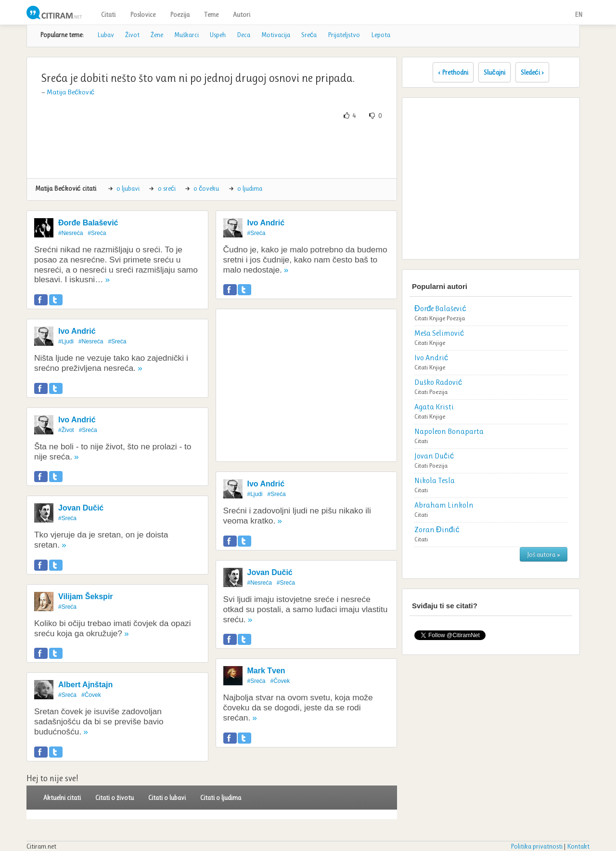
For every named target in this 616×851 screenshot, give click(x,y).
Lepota (381, 35)
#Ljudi (66, 341)
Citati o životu (115, 798)
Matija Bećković (71, 92)
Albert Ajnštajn (85, 685)
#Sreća (97, 233)
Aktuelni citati (62, 798)
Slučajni (494, 72)
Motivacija (276, 35)
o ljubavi (128, 188)
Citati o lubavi (167, 798)
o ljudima (250, 188)
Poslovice (143, 14)
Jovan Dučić (81, 508)
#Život (66, 430)
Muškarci (186, 35)
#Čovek (91, 695)
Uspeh (218, 35)
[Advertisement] (212, 149)
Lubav (106, 35)
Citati (108, 14)
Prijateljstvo (344, 35)
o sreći (167, 188)
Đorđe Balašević (88, 223)
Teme (211, 14)
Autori (242, 14)
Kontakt (578, 846)
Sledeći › (532, 72)
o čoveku (206, 188)
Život (132, 35)
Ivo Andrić (77, 331)
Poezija (180, 14)
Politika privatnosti (537, 846)
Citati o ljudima (221, 798)
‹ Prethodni (453, 72)
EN (578, 14)
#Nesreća (71, 233)
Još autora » (544, 554)
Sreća (309, 35)
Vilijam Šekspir (86, 596)
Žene (157, 35)
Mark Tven (266, 671)
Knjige (437, 318)
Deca (244, 35)
